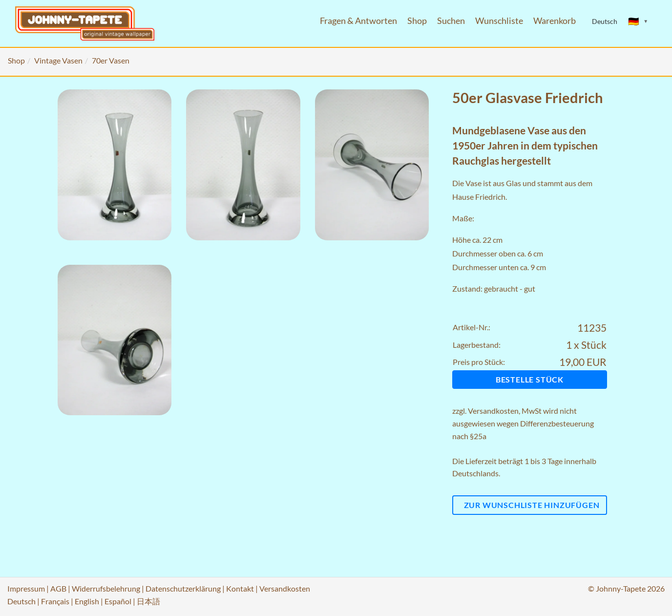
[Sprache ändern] (638, 21)
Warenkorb (555, 21)
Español (118, 601)
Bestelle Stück (530, 379)
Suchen (451, 21)
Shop (417, 21)
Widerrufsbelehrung (106, 588)
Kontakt (240, 588)
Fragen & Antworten (358, 21)
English (87, 601)
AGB (58, 588)
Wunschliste (499, 21)
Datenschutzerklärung (183, 588)
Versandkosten (493, 411)
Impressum (26, 588)
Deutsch (21, 601)
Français (55, 601)
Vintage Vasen (58, 60)
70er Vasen (111, 60)
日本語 (148, 601)
